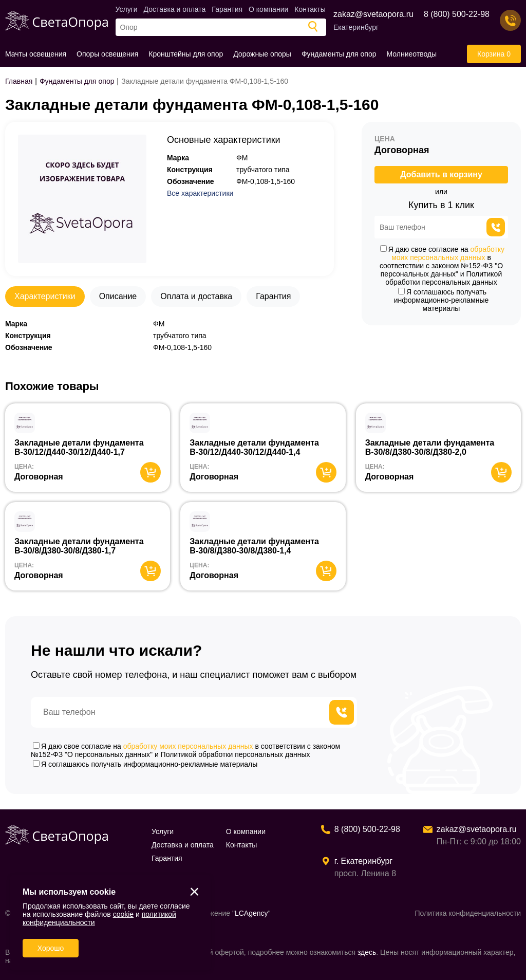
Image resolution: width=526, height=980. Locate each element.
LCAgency (251, 913)
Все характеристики (200, 193)
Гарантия (227, 9)
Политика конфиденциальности (468, 913)
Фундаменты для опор (339, 54)
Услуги (127, 9)
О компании (268, 9)
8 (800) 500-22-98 (457, 14)
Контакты (310, 9)
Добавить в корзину (441, 174)
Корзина (494, 54)
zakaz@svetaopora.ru (373, 14)
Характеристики (45, 296)
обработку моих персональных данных (448, 253)
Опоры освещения (107, 54)
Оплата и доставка (196, 296)
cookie (123, 914)
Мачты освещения (36, 54)
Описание (118, 296)
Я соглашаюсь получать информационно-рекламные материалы (442, 300)
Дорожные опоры (262, 54)
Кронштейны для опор (186, 54)
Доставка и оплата (175, 9)
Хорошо (51, 948)
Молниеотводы (412, 54)
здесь (367, 952)
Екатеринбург (356, 27)
